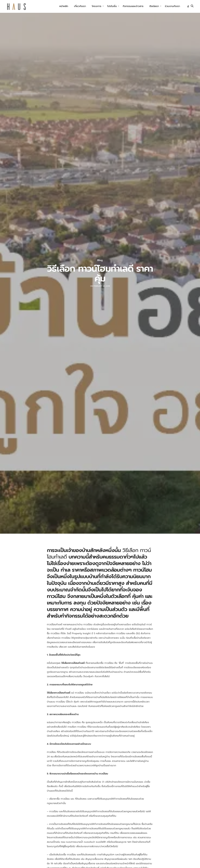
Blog (100, 260)
